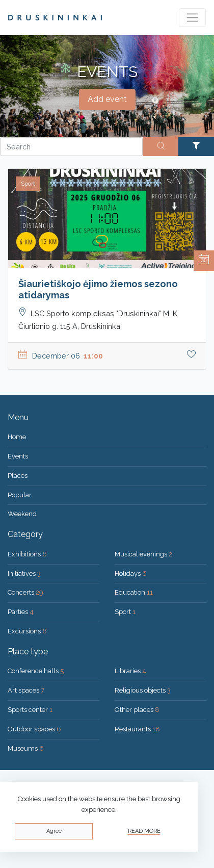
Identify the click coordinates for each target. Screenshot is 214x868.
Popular (20, 495)
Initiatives (24, 573)
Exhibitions (27, 554)
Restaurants (137, 729)
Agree (54, 831)
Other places (137, 710)
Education (134, 592)
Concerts (25, 592)
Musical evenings (143, 554)
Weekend (22, 514)
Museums (26, 748)
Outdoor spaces (34, 729)
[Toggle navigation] (192, 18)
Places (18, 476)
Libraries (130, 671)
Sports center (30, 710)
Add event (107, 99)
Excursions (27, 631)
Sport (125, 612)
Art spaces (26, 690)
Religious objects (143, 690)
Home (17, 437)
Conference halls (36, 671)
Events (18, 456)
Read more (144, 831)
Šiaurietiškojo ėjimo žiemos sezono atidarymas (98, 289)
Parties (21, 612)
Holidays (131, 573)
